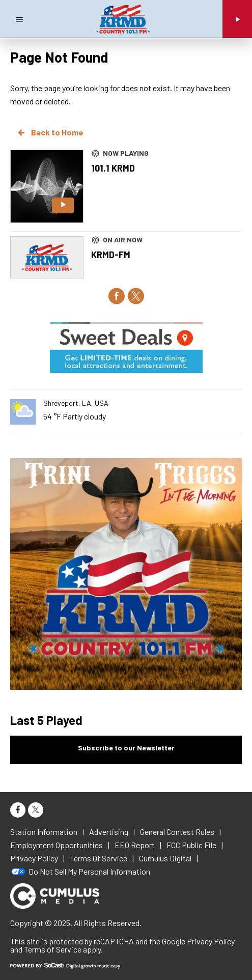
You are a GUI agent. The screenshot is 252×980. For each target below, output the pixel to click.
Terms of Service (53, 949)
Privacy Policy (211, 941)
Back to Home (50, 132)
